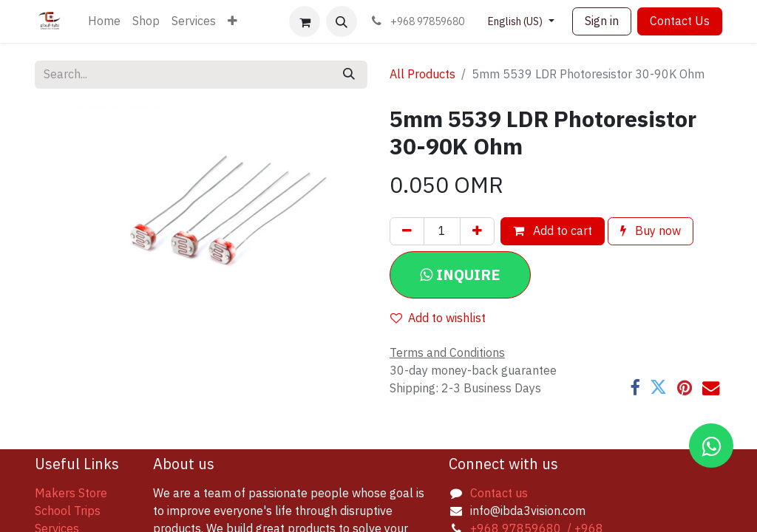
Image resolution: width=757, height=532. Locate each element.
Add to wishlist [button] (438, 318)
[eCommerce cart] (305, 21)
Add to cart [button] (553, 231)
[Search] (349, 75)
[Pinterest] (685, 388)
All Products (422, 75)
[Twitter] (658, 388)
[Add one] (477, 231)
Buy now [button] (651, 231)
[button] (342, 21)
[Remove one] (407, 231)
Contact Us (680, 21)
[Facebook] (635, 388)
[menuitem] (104, 21)
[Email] (711, 388)
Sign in (602, 21)
